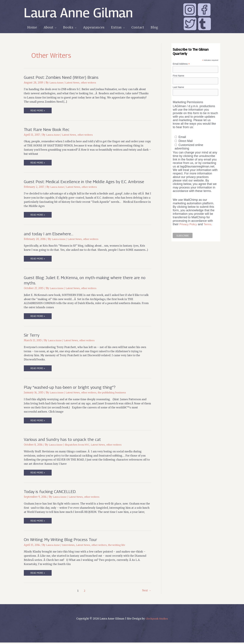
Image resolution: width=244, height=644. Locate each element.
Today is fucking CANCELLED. (51, 493)
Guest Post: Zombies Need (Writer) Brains (63, 77)
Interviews (70, 546)
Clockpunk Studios (157, 620)
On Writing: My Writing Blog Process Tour (63, 541)
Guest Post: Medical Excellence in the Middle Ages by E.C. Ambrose (87, 182)
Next (146, 592)
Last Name (178, 87)
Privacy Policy (189, 225)
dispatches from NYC (79, 446)
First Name (178, 76)
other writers (92, 83)
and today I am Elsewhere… (50, 234)
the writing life (122, 546)
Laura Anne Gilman (78, 12)
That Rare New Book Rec (48, 129)
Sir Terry (32, 336)
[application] (54, 27)
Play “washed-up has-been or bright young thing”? (72, 388)
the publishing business (117, 393)
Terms (209, 225)
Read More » (38, 111)
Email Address (181, 64)
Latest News (74, 83)
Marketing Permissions (188, 103)
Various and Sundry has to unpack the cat (64, 440)
